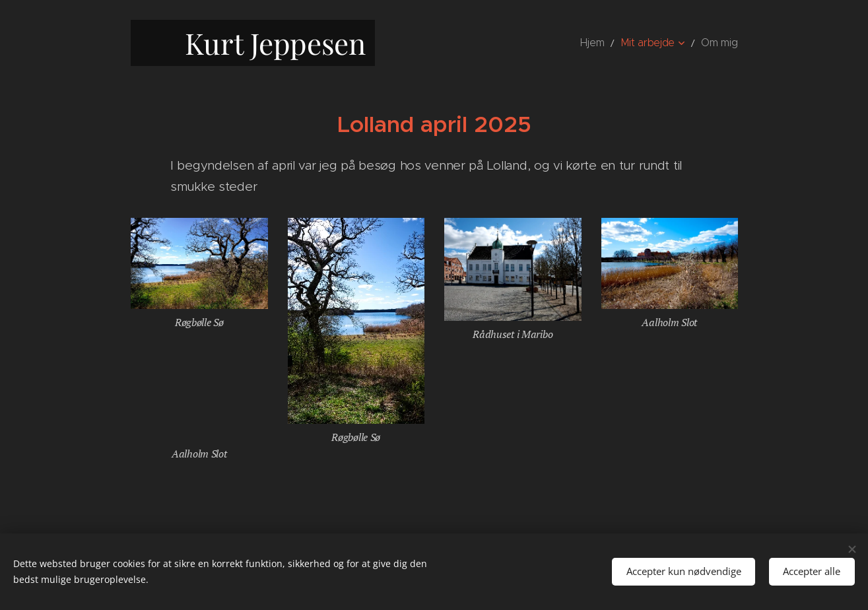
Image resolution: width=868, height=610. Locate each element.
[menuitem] (606, 43)
